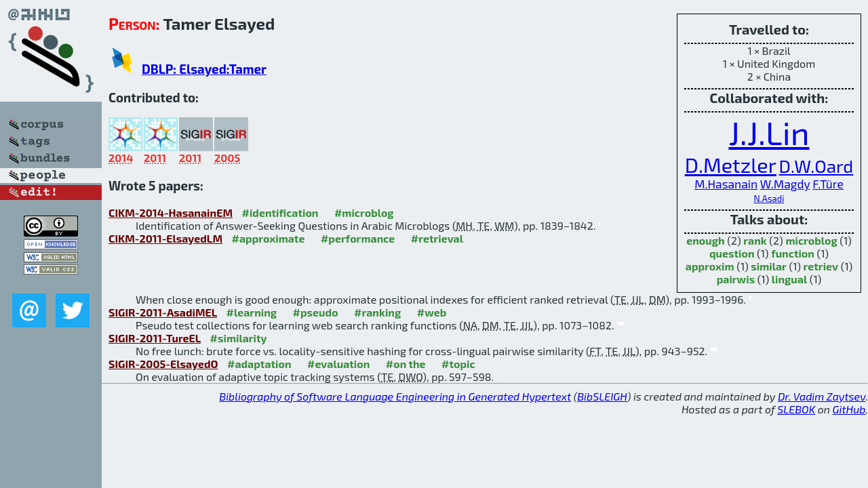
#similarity (239, 338)
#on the (406, 364)
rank (755, 240)
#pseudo (316, 312)
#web (432, 312)
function (793, 253)
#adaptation (259, 364)
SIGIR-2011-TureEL (155, 338)
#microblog (364, 212)
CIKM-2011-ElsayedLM (165, 238)
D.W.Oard (816, 166)
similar (769, 266)
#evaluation (338, 364)
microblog (811, 240)
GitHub (849, 409)
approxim (710, 266)
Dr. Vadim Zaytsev (822, 396)
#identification (280, 212)
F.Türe (828, 184)
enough (705, 240)
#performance (358, 238)
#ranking (377, 312)
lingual (789, 279)
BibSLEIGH (602, 396)
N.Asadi (769, 199)
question (732, 253)
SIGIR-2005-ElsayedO (163, 364)
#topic (458, 364)
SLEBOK (796, 409)
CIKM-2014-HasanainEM (171, 212)
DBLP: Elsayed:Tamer (204, 69)
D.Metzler (731, 164)
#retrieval (437, 238)
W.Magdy (785, 184)
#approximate (269, 238)
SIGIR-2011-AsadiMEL (163, 312)
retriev (821, 266)
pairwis (736, 279)
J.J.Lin (769, 132)
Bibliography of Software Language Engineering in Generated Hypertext (395, 396)
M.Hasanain (726, 184)
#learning (252, 312)
